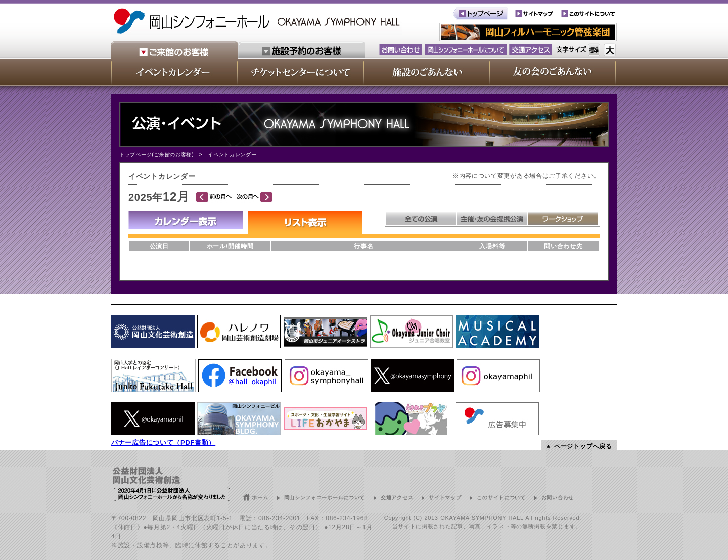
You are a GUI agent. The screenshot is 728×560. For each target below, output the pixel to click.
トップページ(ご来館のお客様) (156, 154)
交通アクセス (397, 498)
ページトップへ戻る (583, 446)
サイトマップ (445, 498)
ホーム (260, 498)
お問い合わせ (558, 498)
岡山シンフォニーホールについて (325, 498)
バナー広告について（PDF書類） (163, 442)
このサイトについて (501, 498)
